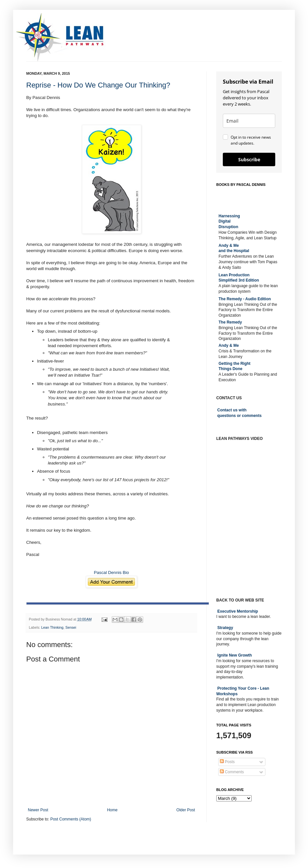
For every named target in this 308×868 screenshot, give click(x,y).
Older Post (186, 810)
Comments (232, 772)
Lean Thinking (52, 627)
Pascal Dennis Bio (111, 572)
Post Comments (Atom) (71, 819)
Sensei (71, 627)
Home (112, 810)
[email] (249, 121)
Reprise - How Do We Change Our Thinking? (98, 85)
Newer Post (38, 810)
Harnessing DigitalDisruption (229, 222)
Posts (227, 762)
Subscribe (249, 159)
